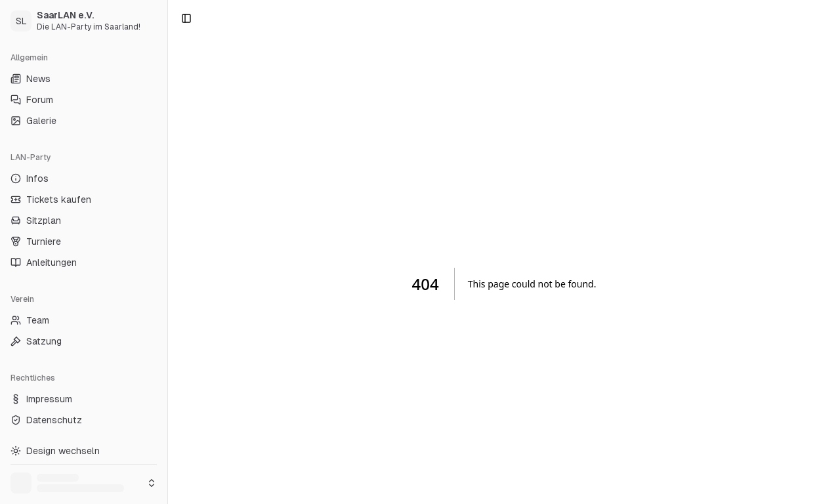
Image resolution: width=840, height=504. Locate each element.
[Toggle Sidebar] (167, 252)
